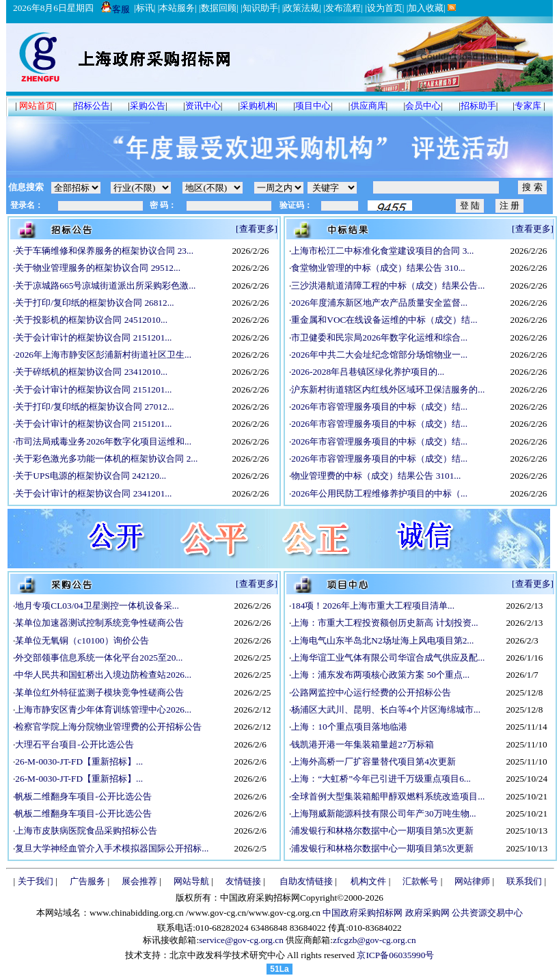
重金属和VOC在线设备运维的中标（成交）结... (384, 320)
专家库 (528, 106)
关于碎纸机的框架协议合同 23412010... (91, 372)
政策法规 (301, 8)
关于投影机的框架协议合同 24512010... (91, 320)
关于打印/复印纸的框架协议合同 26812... (94, 303)
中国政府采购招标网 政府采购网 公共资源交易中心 (422, 913)
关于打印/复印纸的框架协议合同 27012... (94, 407)
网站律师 (472, 881)
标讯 (145, 8)
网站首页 (37, 106)
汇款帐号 (420, 881)
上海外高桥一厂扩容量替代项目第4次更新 (373, 762)
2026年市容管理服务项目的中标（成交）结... (379, 407)
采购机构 (258, 106)
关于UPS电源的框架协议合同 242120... (91, 476)
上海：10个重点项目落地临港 (349, 727)
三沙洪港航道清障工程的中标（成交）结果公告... (388, 286)
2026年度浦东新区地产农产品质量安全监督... (379, 303)
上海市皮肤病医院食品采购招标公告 (86, 831)
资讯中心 (203, 106)
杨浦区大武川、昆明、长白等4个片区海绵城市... (386, 710)
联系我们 (524, 881)
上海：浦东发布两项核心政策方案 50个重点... (380, 675)
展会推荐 (139, 881)
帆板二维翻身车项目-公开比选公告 (83, 796)
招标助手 (478, 106)
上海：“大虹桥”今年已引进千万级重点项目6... (381, 779)
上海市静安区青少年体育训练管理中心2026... (103, 710)
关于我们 (36, 881)
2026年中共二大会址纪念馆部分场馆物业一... (379, 355)
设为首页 (385, 8)
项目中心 (313, 106)
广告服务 (87, 881)
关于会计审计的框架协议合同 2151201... (93, 337)
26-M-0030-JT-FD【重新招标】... (79, 762)
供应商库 (368, 106)
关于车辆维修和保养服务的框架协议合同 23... (104, 251)
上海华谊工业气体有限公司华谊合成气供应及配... (388, 658)
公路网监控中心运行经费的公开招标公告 (371, 692)
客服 (115, 9)
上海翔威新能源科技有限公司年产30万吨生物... (383, 813)
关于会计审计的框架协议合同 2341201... (93, 493)
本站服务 (177, 8)
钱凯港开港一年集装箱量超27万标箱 (362, 744)
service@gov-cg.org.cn (241, 940)
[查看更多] (257, 229)
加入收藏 (426, 8)
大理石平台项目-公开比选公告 (74, 744)
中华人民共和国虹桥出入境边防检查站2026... (103, 675)
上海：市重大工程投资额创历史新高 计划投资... (384, 623)
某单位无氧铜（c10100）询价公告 (82, 640)
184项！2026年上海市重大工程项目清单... (373, 606)
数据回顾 (219, 8)
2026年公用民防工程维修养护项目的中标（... (379, 493)
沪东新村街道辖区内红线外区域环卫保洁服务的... (388, 389)
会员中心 (423, 106)
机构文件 (368, 881)
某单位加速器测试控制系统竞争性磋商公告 (99, 623)
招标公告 (92, 106)
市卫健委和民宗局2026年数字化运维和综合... (379, 337)
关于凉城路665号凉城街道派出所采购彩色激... (105, 286)
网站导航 (191, 881)
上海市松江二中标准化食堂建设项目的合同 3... (382, 251)
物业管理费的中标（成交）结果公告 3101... (376, 476)
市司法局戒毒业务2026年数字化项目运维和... (103, 441)
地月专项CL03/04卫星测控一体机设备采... (97, 606)
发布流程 (343, 8)
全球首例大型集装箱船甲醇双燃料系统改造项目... (388, 796)
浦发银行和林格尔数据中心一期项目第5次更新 (382, 831)
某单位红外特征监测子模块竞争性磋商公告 (99, 692)
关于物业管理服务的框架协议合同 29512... (98, 268)
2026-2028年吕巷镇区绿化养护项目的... (368, 372)
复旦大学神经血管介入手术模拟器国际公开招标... (112, 848)
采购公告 (148, 106)
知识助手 (260, 8)
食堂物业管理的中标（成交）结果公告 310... (378, 268)
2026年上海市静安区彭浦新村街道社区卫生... (103, 355)
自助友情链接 (306, 881)
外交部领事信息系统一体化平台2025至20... (99, 658)
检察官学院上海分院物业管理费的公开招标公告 (108, 727)
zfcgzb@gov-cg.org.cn (374, 940)
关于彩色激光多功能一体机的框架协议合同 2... (106, 459)
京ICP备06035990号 (395, 955)
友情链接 (243, 881)
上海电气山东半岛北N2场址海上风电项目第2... (382, 640)
